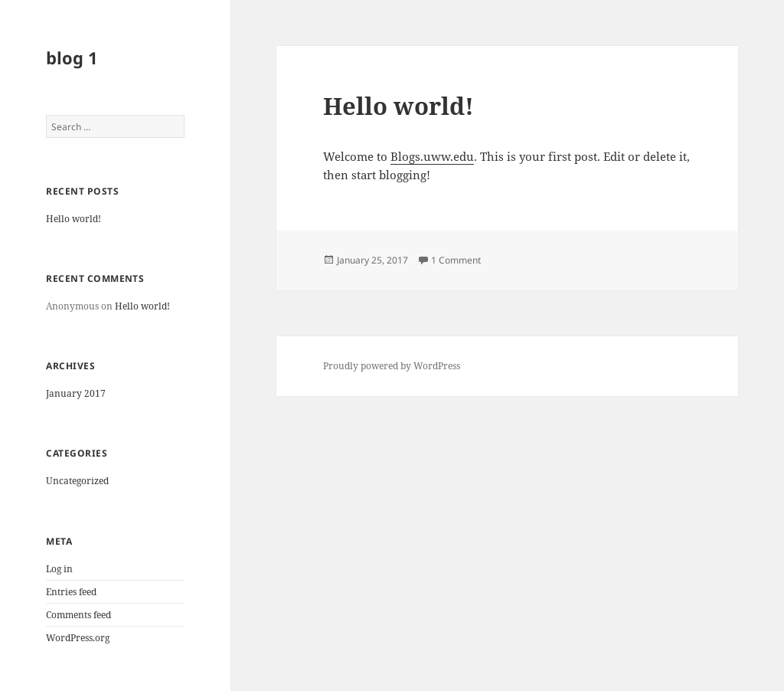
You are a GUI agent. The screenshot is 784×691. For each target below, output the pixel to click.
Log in (59, 569)
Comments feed (78, 615)
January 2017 (76, 393)
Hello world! (73, 219)
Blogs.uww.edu (432, 156)
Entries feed (71, 592)
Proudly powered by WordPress (392, 366)
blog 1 (72, 57)
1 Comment (456, 260)
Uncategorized (77, 481)
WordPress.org (78, 638)
